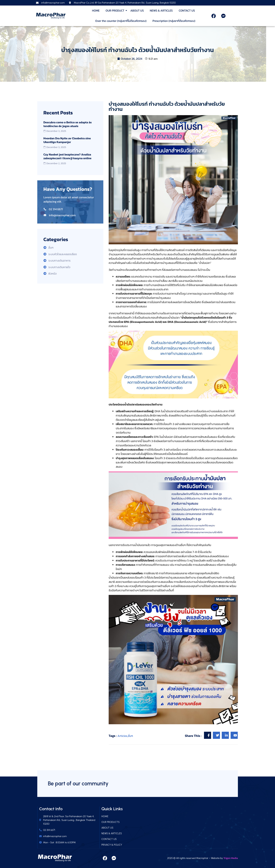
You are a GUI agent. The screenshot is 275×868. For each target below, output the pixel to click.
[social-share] (208, 735)
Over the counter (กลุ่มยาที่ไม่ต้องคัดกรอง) (121, 21)
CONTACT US (187, 10)
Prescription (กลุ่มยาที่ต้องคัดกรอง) (174, 21)
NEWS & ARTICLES (161, 10)
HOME (96, 10)
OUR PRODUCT (116, 10)
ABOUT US (137, 10)
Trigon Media (231, 858)
